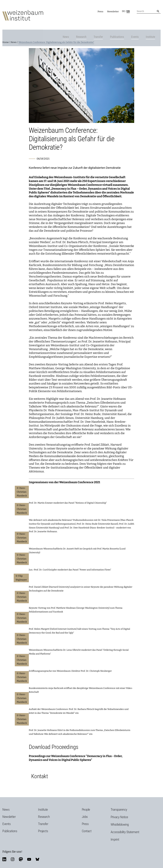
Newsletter (113, 12)
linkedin (4, 852)
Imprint (115, 832)
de (123, 11)
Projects (43, 824)
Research (85, 23)
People (86, 802)
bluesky (37, 852)
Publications (121, 23)
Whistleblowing (120, 817)
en (128, 11)
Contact (87, 824)
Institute (154, 23)
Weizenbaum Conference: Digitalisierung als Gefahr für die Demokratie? (56, 35)
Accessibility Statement (125, 825)
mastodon (21, 852)
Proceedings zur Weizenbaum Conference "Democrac (65, 749)
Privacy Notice (119, 810)
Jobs (85, 809)
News (70, 23)
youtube (29, 852)
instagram (13, 852)
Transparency (119, 802)
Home (6, 35)
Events (139, 23)
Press (100, 12)
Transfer (102, 23)
